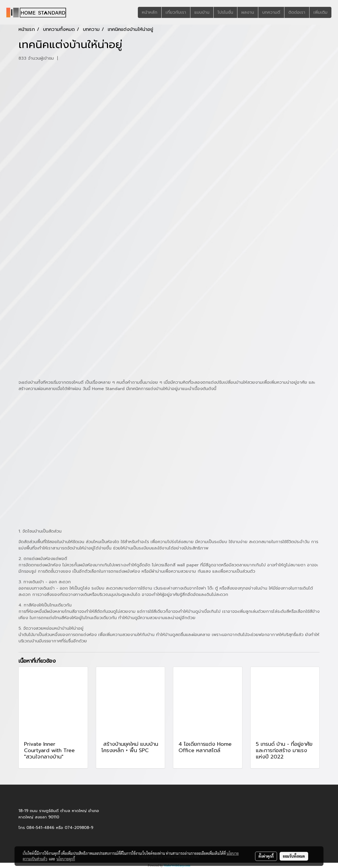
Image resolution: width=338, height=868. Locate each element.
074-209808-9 (79, 828)
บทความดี (271, 12)
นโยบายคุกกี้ (66, 859)
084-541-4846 (40, 828)
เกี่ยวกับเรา (176, 12)
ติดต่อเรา (297, 12)
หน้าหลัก (150, 12)
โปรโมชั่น (225, 12)
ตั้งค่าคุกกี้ (266, 856)
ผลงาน (248, 12)
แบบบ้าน (202, 12)
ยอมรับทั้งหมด (294, 856)
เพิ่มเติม (320, 12)
